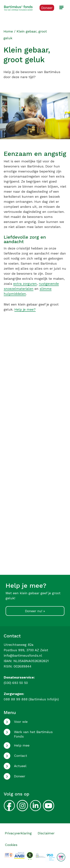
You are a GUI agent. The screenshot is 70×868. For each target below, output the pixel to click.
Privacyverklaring (18, 833)
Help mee (22, 745)
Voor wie (21, 722)
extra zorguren (25, 284)
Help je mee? (25, 309)
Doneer (20, 776)
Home (8, 31)
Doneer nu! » (35, 611)
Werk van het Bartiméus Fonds (33, 734)
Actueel (20, 766)
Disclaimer (46, 833)
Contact (21, 756)
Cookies (11, 845)
